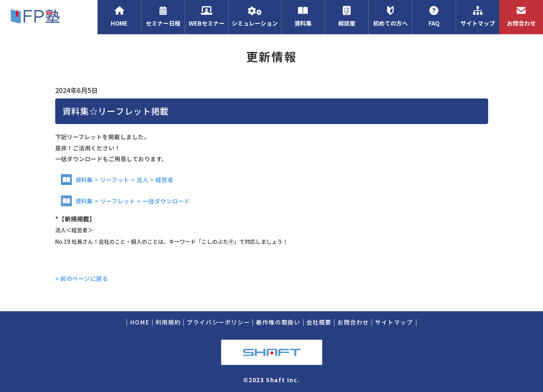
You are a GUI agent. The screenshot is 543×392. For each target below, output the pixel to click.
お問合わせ (521, 17)
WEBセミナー (207, 17)
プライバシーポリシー (218, 322)
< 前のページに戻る (82, 278)
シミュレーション (255, 17)
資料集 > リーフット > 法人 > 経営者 (117, 180)
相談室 (347, 17)
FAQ (434, 17)
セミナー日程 (163, 17)
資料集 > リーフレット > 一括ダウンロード (126, 201)
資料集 (303, 17)
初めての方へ (390, 17)
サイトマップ (478, 17)
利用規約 (168, 322)
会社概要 (319, 322)
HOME (119, 17)
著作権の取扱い (278, 322)
